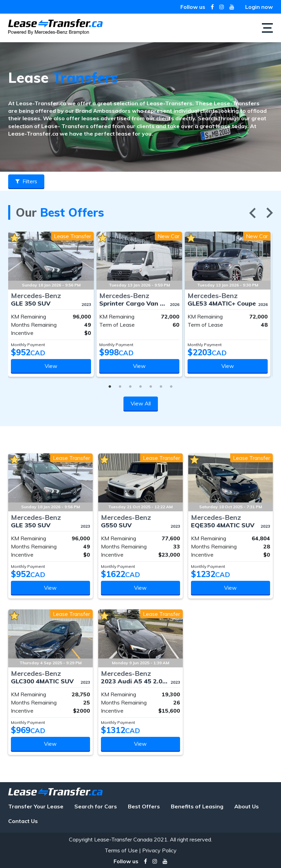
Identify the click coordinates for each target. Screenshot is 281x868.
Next (270, 213)
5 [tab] (151, 385)
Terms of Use (121, 850)
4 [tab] (140, 385)
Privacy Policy (159, 850)
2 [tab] (120, 385)
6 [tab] (161, 385)
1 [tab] (110, 385)
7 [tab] (171, 385)
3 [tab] (130, 385)
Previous (253, 213)
